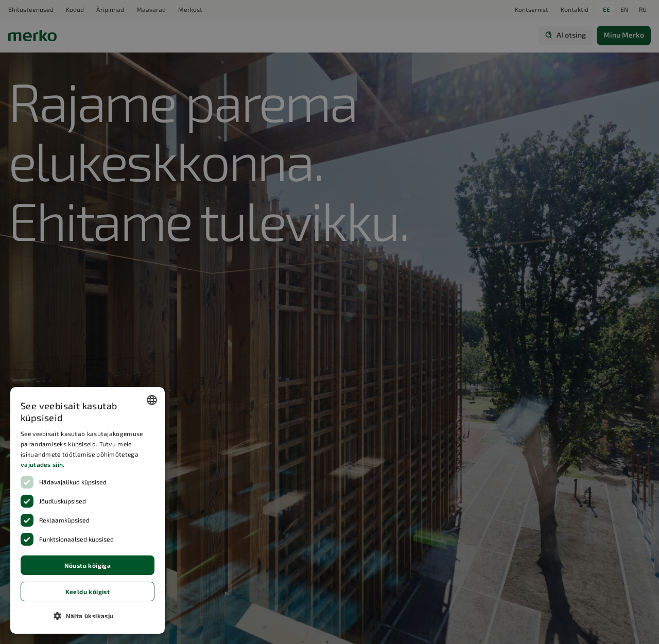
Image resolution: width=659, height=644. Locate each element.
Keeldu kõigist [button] (88, 591)
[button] (88, 616)
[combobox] (152, 400)
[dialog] (88, 510)
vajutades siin (42, 464)
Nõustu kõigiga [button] (88, 565)
